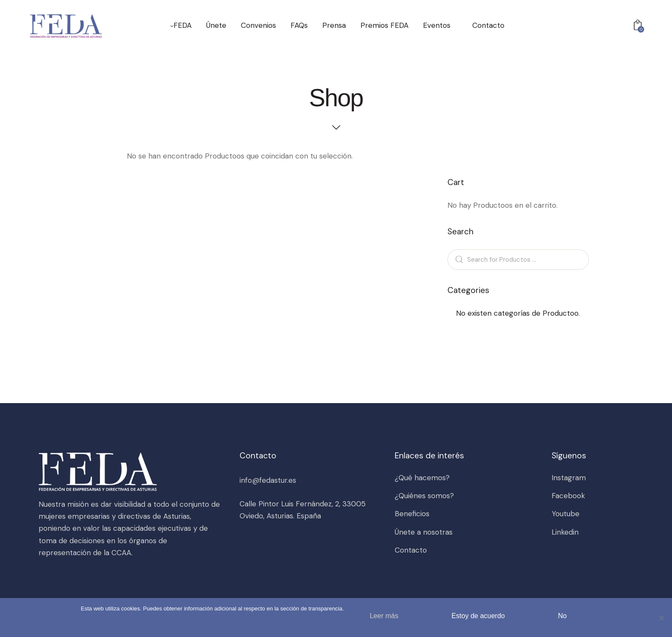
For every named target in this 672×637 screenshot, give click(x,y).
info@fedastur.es (268, 480)
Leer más (384, 616)
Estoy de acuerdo (478, 616)
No (562, 616)
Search (458, 259)
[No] (661, 618)
